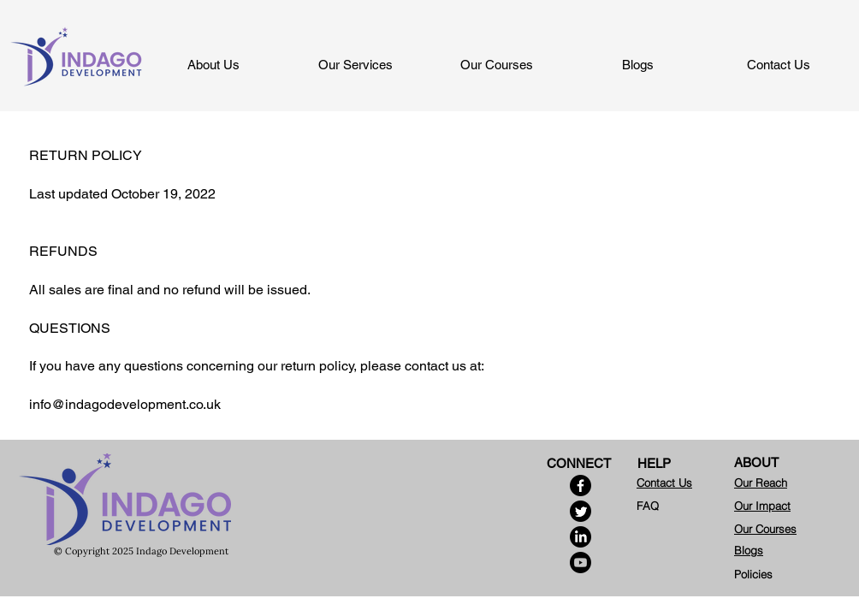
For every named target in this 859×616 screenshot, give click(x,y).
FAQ (648, 506)
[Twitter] (581, 511)
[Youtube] (581, 563)
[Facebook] (581, 486)
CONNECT (579, 463)
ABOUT (756, 462)
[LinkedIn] (581, 537)
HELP (654, 463)
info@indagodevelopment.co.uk (125, 404)
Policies (753, 574)
